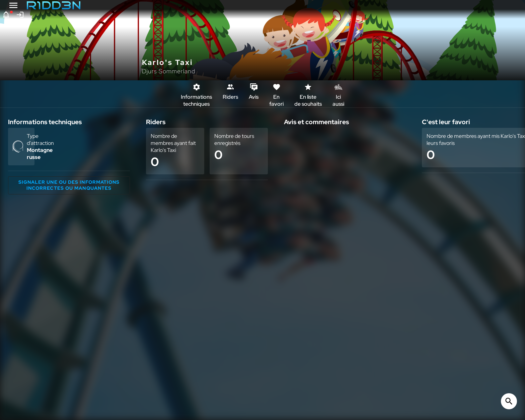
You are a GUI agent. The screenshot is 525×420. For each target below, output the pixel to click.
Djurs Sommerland (169, 71)
